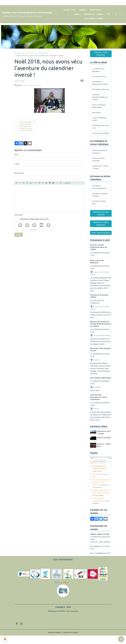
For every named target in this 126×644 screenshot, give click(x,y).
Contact (100, 14)
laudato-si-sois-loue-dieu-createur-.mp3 (101, 501)
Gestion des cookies (71, 641)
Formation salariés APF (99, 210)
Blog (73, 10)
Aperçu (67, 183)
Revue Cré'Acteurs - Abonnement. (100, 109)
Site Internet (19, 173)
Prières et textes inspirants (99, 166)
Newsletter (97, 116)
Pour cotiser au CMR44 (94, 18)
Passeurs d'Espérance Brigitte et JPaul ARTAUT (101, 491)
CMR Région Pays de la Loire (100, 130)
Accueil (67, 10)
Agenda (82, 10)
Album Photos (95, 10)
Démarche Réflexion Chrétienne (100, 158)
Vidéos (77, 14)
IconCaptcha (34, 230)
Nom (16, 155)
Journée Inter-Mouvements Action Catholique (99, 405)
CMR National (89, 14)
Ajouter (19, 235)
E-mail (17, 164)
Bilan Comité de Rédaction (97, 269)
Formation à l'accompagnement (100, 194)
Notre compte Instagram (101, 240)
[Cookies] (5, 639)
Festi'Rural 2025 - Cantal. (104, 440)
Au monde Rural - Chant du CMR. (100, 476)
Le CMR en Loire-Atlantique (99, 70)
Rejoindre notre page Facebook (101, 221)
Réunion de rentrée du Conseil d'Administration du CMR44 (101, 332)
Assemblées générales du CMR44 (100, 83)
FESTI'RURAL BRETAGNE (100, 385)
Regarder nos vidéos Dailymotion (101, 231)
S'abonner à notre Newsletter (101, 54)
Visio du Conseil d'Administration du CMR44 (99, 255)
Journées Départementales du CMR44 (100, 100)
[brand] (27, 14)
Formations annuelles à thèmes (101, 202)
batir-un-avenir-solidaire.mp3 (99, 509)
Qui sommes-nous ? (100, 77)
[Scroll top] (121, 639)
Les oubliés (100, 483)
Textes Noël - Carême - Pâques (101, 174)
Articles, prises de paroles (38, 53)
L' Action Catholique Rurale (100, 122)
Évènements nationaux (97, 91)
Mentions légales (54, 641)
